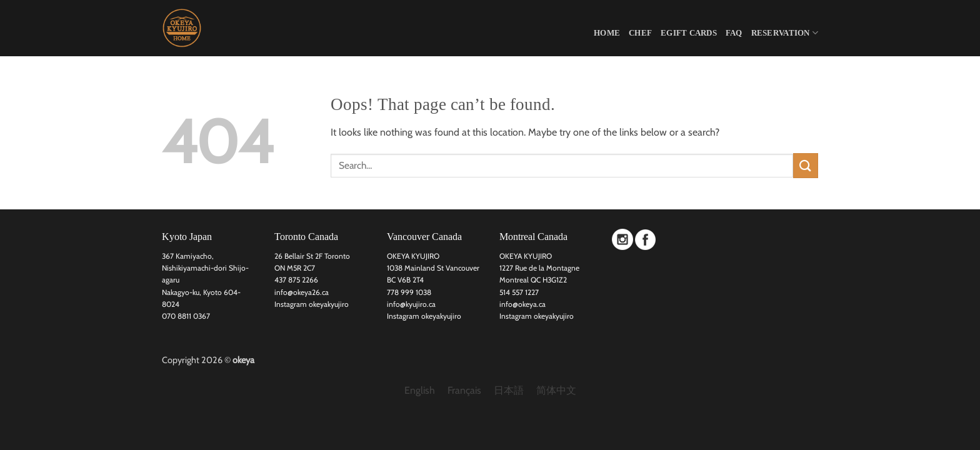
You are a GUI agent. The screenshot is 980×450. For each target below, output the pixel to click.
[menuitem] (420, 391)
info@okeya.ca (522, 304)
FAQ (734, 33)
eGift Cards (689, 33)
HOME (607, 33)
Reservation (785, 33)
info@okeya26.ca (302, 292)
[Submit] (806, 165)
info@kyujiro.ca (411, 304)
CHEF (640, 33)
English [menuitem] (420, 390)
